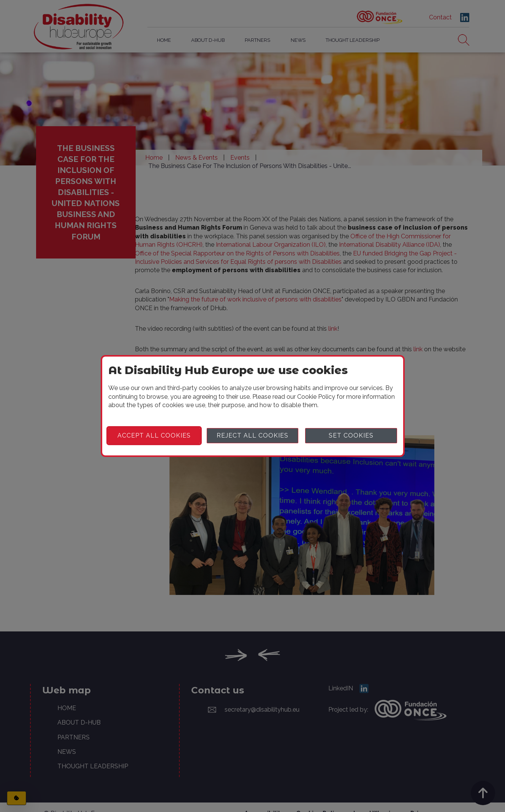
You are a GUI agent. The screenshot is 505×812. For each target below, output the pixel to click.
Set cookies (351, 435)
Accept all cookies (154, 435)
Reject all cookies (252, 435)
